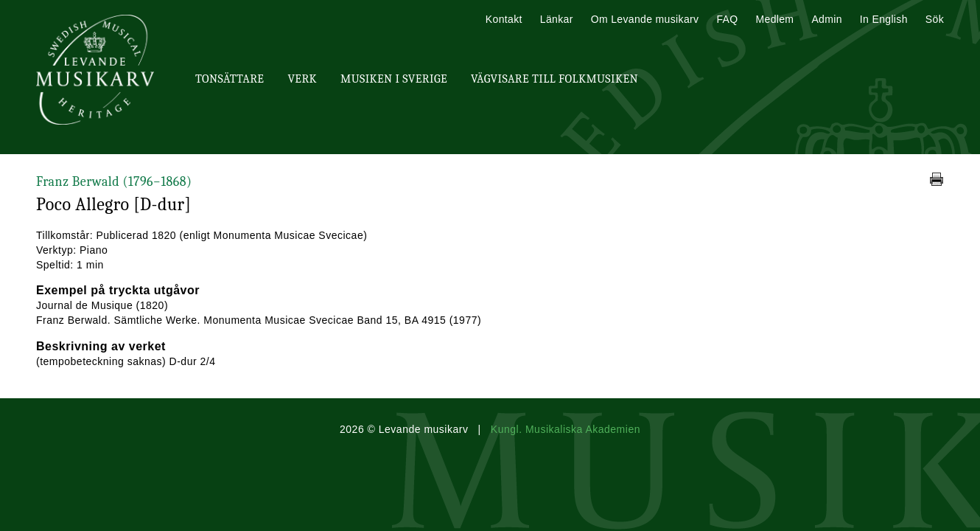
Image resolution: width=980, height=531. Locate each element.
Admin (826, 19)
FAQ (727, 19)
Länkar (557, 19)
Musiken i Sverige (394, 79)
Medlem (774, 19)
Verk (302, 79)
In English (884, 19)
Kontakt (504, 19)
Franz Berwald (114, 182)
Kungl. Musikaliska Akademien (566, 429)
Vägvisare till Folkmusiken (554, 79)
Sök (935, 19)
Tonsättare (230, 79)
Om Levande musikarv (645, 19)
